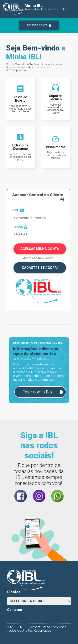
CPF (18, 210)
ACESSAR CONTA (39, 25)
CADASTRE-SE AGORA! (40, 268)
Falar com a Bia (43, 392)
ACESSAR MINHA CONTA (40, 249)
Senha (20, 227)
